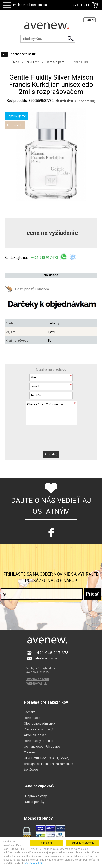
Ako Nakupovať (35, 735)
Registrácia (39, 5)
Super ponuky (35, 802)
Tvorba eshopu (38, 679)
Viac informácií (33, 864)
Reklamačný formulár (39, 741)
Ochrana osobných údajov (42, 747)
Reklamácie (32, 718)
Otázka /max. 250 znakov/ (51, 413)
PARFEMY (33, 62)
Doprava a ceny (36, 796)
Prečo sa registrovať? (39, 729)
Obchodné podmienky (39, 724)
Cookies (30, 752)
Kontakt (29, 712)
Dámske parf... (56, 62)
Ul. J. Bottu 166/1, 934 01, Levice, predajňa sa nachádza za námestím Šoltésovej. (49, 764)
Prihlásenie (21, 5)
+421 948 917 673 (45, 258)
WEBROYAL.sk (37, 684)
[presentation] (51, 435)
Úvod (15, 62)
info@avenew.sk (46, 658)
